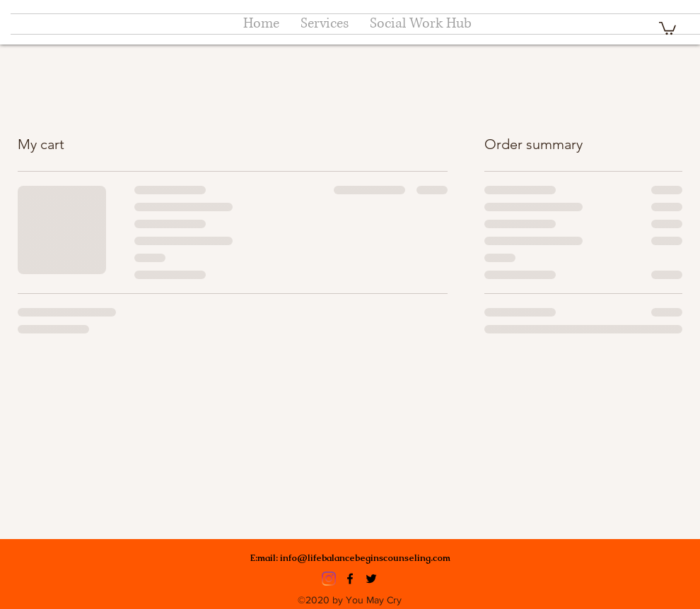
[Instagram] (329, 579)
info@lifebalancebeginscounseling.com (365, 558)
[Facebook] (350, 579)
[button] (667, 28)
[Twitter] (371, 579)
